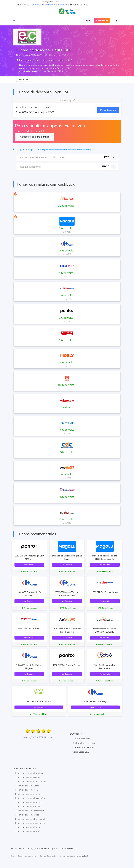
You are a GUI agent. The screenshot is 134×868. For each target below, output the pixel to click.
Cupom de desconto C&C (27, 790)
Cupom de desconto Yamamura (29, 811)
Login (88, 21)
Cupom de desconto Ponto (27, 794)
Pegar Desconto (108, 110)
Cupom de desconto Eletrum (28, 777)
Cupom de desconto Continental (30, 819)
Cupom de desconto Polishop (29, 802)
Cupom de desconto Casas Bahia (30, 781)
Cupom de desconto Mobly (27, 806)
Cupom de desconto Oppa (27, 815)
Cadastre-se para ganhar (35, 137)
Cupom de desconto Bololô (28, 831)
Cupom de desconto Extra (27, 786)
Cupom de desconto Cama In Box (30, 798)
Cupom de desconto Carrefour (29, 773)
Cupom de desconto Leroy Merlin (30, 823)
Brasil (24, 79)
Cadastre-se (102, 21)
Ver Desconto (29, 565)
